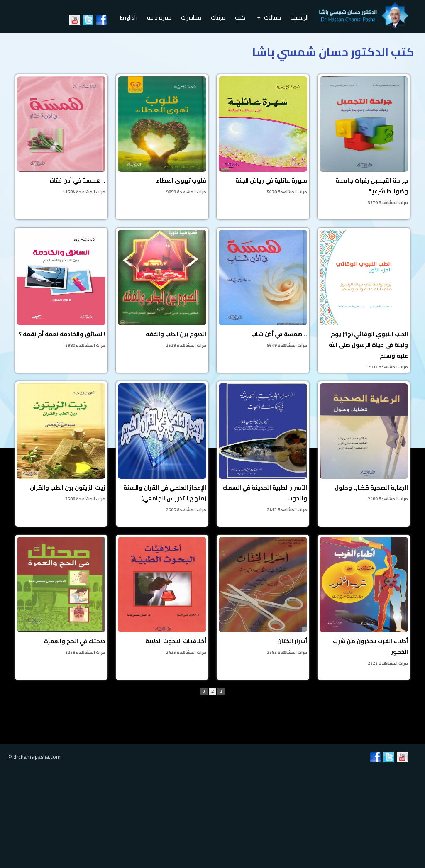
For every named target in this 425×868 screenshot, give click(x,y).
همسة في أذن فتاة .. (61, 136)
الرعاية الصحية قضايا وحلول (364, 443)
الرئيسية (299, 17)
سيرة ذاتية (159, 17)
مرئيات (218, 17)
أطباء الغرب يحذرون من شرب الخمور (364, 602)
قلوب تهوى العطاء (162, 136)
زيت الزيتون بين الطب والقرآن (61, 443)
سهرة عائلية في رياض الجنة (263, 136)
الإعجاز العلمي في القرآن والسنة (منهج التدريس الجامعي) (162, 449)
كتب (240, 17)
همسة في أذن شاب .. (263, 290)
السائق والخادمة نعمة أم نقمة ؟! (61, 290)
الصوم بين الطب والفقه (162, 290)
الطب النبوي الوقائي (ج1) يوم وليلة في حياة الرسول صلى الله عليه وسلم (364, 300)
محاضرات (191, 17)
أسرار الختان (263, 597)
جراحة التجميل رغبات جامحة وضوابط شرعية (364, 141)
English (129, 17)
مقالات (269, 17)
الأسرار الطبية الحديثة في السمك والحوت (263, 449)
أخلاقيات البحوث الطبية (162, 597)
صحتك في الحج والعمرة (61, 597)
